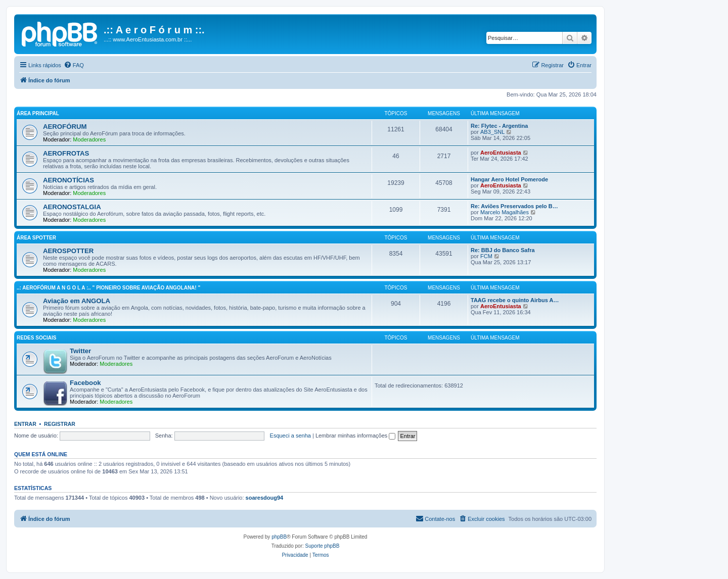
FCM (486, 256)
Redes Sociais (36, 338)
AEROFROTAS (66, 153)
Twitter (80, 351)
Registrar (60, 424)
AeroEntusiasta (501, 153)
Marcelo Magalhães (505, 212)
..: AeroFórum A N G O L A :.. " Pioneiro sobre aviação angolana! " (108, 288)
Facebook (85, 383)
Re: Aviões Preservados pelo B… (514, 206)
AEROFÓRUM (65, 127)
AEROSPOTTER (68, 251)
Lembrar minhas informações (356, 436)
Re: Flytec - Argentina (499, 126)
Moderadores (89, 139)
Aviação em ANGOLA (77, 301)
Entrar (25, 424)
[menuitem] (74, 65)
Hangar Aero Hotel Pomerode (509, 179)
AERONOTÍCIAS (69, 180)
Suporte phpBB (323, 546)
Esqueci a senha (290, 436)
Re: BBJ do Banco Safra (503, 250)
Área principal (38, 113)
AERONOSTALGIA (72, 207)
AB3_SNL (492, 132)
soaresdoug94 (265, 498)
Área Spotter (36, 238)
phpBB (279, 537)
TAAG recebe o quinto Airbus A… (515, 300)
